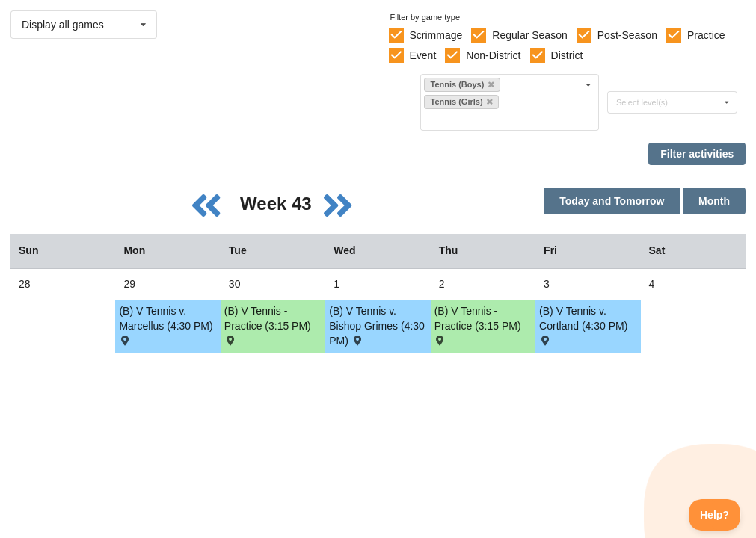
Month (714, 201)
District (567, 55)
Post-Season (627, 35)
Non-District (493, 55)
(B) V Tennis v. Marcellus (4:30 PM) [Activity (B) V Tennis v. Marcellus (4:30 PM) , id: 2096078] (166, 325)
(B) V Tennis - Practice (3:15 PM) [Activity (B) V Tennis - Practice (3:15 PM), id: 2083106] (268, 325)
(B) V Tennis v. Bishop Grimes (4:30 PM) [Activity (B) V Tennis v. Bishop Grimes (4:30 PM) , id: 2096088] (377, 326)
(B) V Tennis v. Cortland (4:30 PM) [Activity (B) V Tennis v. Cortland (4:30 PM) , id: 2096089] (583, 325)
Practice (706, 35)
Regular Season (529, 35)
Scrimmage (436, 35)
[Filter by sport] (503, 119)
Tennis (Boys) (462, 84)
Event (422, 55)
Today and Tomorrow (612, 201)
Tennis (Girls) (461, 102)
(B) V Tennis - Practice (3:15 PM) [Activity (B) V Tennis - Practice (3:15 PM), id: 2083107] (478, 325)
